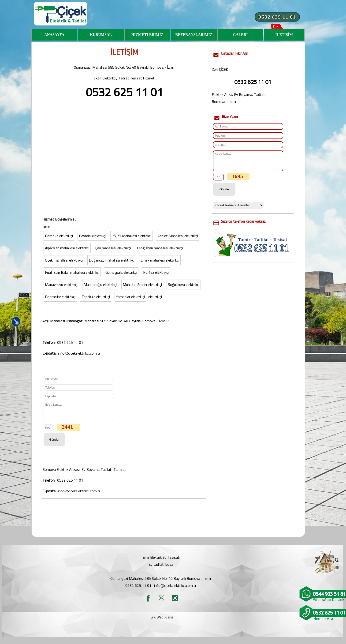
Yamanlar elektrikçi (130, 297)
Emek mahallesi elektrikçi (160, 260)
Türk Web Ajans (161, 621)
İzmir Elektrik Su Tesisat (160, 561)
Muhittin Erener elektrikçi (142, 285)
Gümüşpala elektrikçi (121, 272)
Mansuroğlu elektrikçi (100, 285)
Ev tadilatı (156, 568)
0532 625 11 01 (70, 342)
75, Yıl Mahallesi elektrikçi (132, 236)
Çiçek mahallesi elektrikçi (64, 260)
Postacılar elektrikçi (60, 297)
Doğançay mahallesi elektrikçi (112, 260)
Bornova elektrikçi (59, 236)
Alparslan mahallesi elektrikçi (67, 248)
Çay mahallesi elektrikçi (113, 248)
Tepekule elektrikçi (96, 297)
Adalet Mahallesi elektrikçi (178, 236)
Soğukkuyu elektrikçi (184, 285)
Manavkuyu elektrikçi (61, 285)
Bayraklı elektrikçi (92, 236)
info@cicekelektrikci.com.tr (79, 353)
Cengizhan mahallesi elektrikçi (160, 248)
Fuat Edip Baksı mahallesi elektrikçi (72, 272)
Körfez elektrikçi (156, 272)
